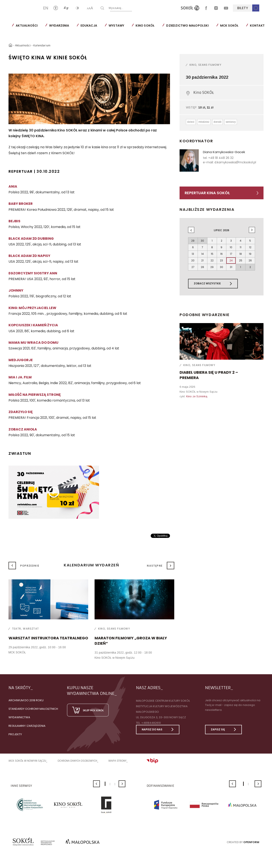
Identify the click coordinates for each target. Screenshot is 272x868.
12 (250, 247)
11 (241, 247)
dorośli (217, 122)
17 (231, 254)
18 (241, 254)
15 (212, 254)
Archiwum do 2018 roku (26, 700)
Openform (251, 842)
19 (250, 254)
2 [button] (110, 784)
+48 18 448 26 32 (221, 158)
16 (221, 254)
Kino (193, 65)
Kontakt (257, 26)
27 (193, 267)
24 (231, 260)
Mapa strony (117, 761)
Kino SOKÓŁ (145, 26)
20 (193, 260)
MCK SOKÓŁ (229, 26)
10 (231, 247)
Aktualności (27, 26)
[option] (89, 99)
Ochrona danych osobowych (77, 761)
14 (203, 254)
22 (212, 260)
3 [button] (115, 784)
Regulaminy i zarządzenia (27, 726)
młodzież (204, 122)
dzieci (191, 122)
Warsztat (31, 629)
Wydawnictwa (19, 717)
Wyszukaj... (130, 8)
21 (202, 260)
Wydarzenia (59, 26)
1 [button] (105, 784)
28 (202, 267)
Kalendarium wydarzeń (91, 565)
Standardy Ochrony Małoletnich (33, 709)
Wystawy (116, 26)
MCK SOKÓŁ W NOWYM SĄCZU (27, 761)
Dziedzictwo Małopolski (187, 26)
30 (222, 267)
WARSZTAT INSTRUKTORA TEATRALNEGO (48, 638)
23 (221, 260)
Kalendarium (42, 45)
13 (193, 254)
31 (231, 267)
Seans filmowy (210, 65)
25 (241, 260)
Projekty (15, 734)
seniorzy (231, 122)
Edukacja (89, 26)
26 (250, 260)
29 (212, 267)
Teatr (17, 629)
